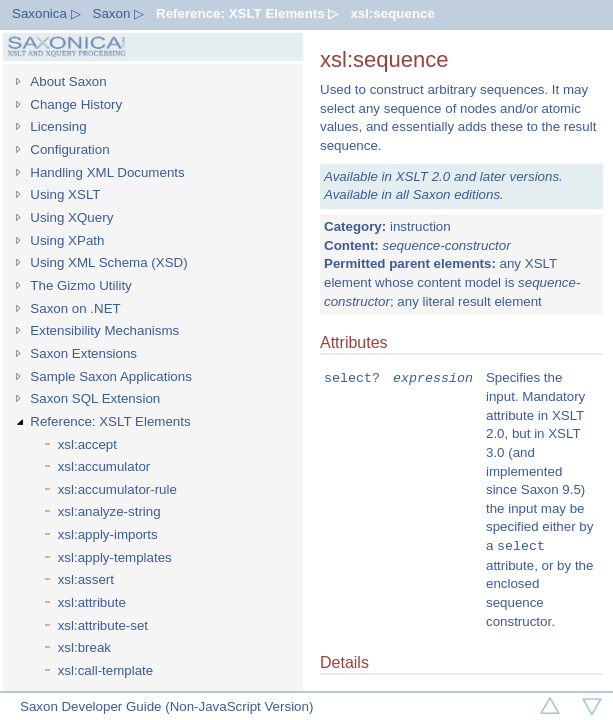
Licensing (58, 126)
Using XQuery (71, 217)
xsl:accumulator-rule (117, 489)
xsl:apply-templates (115, 557)
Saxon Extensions (83, 353)
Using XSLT (65, 194)
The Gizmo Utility (80, 285)
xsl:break (84, 647)
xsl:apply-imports (108, 534)
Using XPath (67, 240)
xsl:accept (87, 444)
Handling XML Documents (107, 172)
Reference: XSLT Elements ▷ (247, 13)
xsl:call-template (106, 670)
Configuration (69, 149)
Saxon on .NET (75, 308)
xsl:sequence (392, 13)
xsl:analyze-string (109, 511)
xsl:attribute (92, 602)
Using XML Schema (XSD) (108, 262)
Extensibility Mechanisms (104, 330)
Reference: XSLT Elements (110, 421)
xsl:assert (86, 579)
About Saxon (68, 81)
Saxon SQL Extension (95, 398)
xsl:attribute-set (103, 625)
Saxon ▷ (119, 13)
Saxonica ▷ (46, 13)
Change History (76, 104)
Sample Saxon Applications (111, 376)
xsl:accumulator (104, 466)
